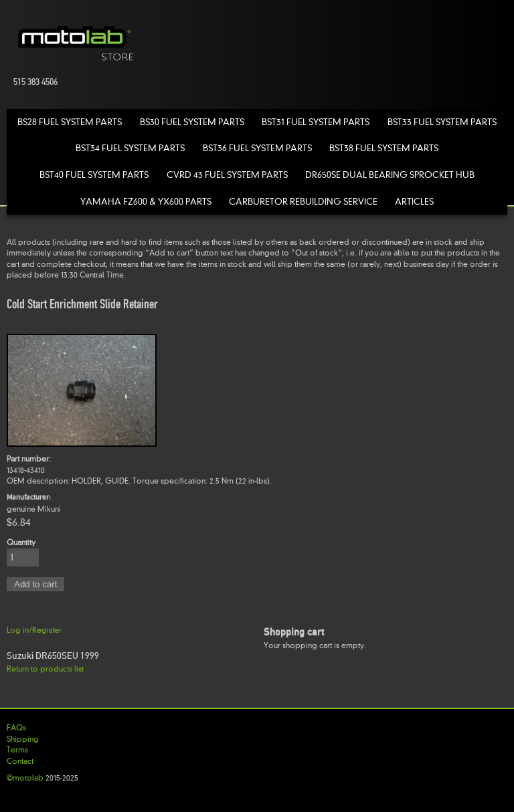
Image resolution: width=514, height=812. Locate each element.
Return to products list (45, 669)
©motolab (25, 778)
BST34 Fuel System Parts (130, 148)
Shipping (23, 739)
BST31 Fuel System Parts (316, 122)
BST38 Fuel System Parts (384, 148)
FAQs (16, 728)
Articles (414, 202)
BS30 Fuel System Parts (192, 122)
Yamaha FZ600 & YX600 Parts (146, 202)
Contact (20, 761)
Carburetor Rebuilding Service (303, 202)
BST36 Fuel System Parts (257, 148)
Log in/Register (34, 630)
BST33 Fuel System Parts (442, 122)
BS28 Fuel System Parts (70, 122)
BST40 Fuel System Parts (94, 175)
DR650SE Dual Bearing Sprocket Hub (390, 175)
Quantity (21, 542)
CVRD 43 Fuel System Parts (227, 175)
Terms (17, 750)
